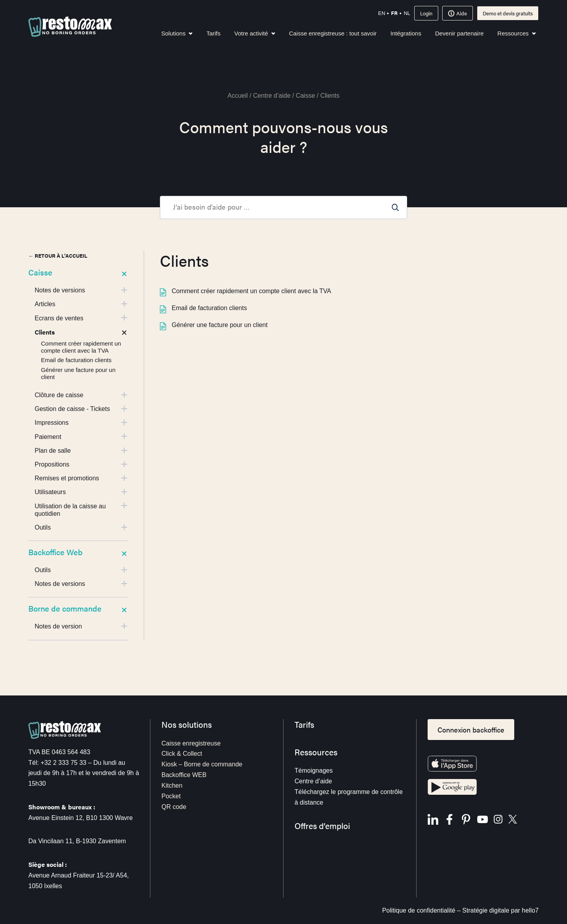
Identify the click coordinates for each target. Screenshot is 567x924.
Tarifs (213, 33)
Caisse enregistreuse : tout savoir (333, 33)
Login (426, 13)
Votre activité (255, 33)
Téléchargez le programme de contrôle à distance (349, 797)
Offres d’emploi (322, 826)
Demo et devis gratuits (508, 13)
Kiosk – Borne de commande (202, 764)
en (382, 13)
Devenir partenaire (459, 33)
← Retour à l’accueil (58, 256)
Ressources (516, 33)
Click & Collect (182, 754)
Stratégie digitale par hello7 (500, 910)
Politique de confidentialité (419, 910)
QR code (174, 807)
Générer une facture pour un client (214, 325)
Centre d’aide (272, 96)
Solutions (177, 33)
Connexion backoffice (471, 730)
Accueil (238, 96)
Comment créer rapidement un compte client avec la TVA (246, 291)
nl (407, 13)
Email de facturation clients (203, 308)
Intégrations (406, 33)
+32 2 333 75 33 (63, 763)
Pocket (171, 796)
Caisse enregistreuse (191, 743)
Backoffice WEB (184, 775)
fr (394, 13)
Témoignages (314, 771)
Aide (458, 13)
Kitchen (172, 785)
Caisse (305, 96)
